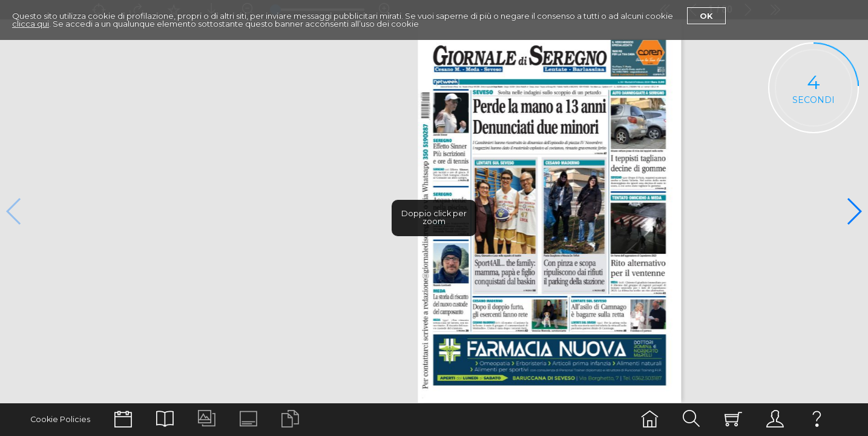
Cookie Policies (60, 419)
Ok (706, 16)
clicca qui (31, 24)
